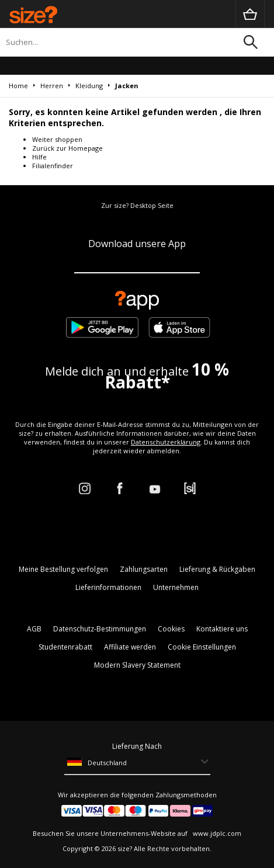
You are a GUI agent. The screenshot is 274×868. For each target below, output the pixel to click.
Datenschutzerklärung (166, 442)
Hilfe (39, 157)
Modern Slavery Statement (137, 665)
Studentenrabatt (65, 647)
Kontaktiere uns (222, 629)
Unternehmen (176, 587)
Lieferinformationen (108, 587)
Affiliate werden (130, 647)
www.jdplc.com (216, 833)
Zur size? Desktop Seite (137, 205)
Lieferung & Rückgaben (217, 569)
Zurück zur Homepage (67, 148)
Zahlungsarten (144, 569)
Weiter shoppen (57, 139)
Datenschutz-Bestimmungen (100, 629)
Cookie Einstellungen (202, 647)
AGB (34, 629)
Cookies (171, 629)
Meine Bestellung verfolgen (63, 569)
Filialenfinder (53, 166)
